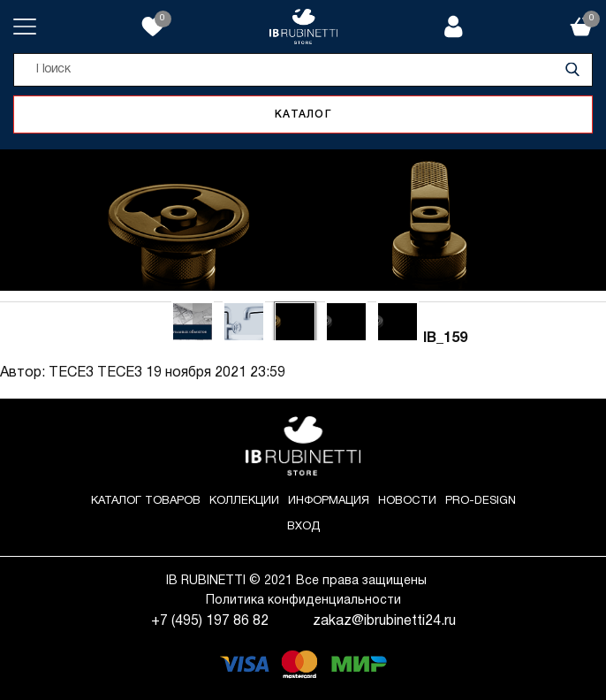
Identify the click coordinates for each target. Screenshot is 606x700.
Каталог (303, 114)
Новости (407, 501)
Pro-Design (481, 501)
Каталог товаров (146, 501)
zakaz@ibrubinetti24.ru (384, 621)
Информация (329, 501)
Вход (303, 527)
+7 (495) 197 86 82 (210, 621)
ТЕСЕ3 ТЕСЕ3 (95, 373)
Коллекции (244, 501)
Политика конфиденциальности (303, 601)
